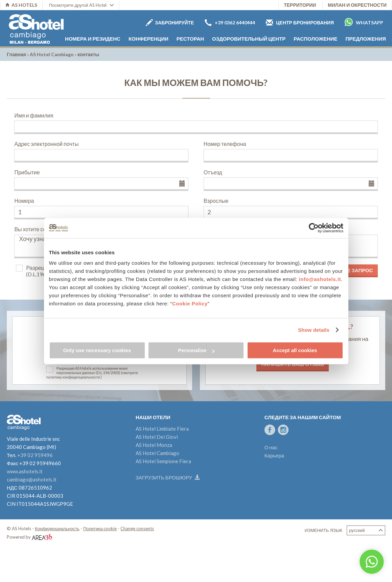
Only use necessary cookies (97, 350)
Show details (314, 330)
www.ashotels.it (25, 471)
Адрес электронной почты (46, 144)
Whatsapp (364, 22)
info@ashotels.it (320, 279)
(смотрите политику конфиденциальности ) (92, 375)
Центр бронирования (300, 23)
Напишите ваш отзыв (293, 364)
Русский (366, 530)
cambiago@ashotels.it (32, 479)
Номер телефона (225, 144)
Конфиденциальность (57, 529)
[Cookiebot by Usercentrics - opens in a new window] (314, 228)
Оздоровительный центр (249, 39)
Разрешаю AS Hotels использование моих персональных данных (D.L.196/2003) (92, 370)
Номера (24, 201)
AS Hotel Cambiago (52, 54)
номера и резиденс (93, 39)
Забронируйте (170, 23)
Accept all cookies (295, 350)
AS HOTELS (21, 5)
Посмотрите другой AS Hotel (82, 5)
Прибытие (27, 172)
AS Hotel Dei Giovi (157, 437)
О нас (271, 447)
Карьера (274, 455)
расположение (315, 39)
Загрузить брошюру (168, 477)
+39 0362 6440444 (230, 23)
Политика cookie (100, 529)
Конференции (148, 39)
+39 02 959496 (35, 455)
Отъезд (213, 172)
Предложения (366, 39)
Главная (16, 54)
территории (300, 5)
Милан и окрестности (357, 5)
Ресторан (190, 39)
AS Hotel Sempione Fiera (163, 461)
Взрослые (216, 201)
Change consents (137, 529)
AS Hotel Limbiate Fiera (162, 429)
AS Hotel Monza (154, 445)
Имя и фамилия (34, 115)
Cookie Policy (190, 304)
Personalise (196, 350)
